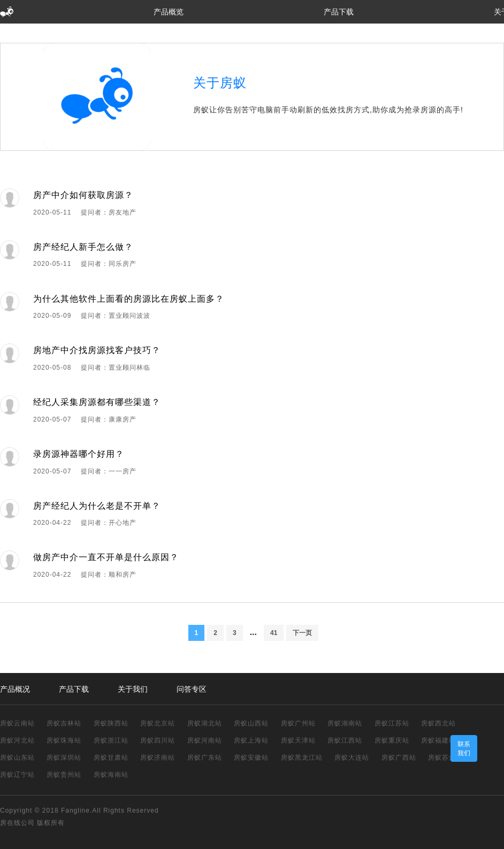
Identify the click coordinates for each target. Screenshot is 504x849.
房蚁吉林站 (64, 723)
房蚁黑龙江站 (302, 758)
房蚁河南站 (205, 740)
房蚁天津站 (298, 740)
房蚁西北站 (438, 723)
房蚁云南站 (17, 723)
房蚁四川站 (158, 740)
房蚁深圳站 (64, 758)
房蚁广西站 (399, 758)
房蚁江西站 (345, 740)
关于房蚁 (220, 83)
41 (274, 633)
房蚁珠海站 (64, 740)
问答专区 (192, 689)
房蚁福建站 (438, 740)
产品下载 (339, 12)
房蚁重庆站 (392, 740)
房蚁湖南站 (345, 723)
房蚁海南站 (111, 775)
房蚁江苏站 (392, 723)
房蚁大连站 (352, 758)
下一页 (302, 633)
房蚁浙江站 (111, 740)
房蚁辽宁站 (17, 775)
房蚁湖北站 (205, 723)
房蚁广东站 (205, 758)
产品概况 (15, 689)
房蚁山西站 (251, 723)
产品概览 (169, 12)
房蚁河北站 (17, 740)
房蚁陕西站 (111, 723)
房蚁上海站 (251, 740)
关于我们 (133, 689)
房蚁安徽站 (251, 758)
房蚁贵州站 (64, 775)
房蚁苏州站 (445, 758)
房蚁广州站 (298, 723)
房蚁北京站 (158, 723)
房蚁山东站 (17, 758)
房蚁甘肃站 (111, 758)
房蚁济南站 (158, 758)
